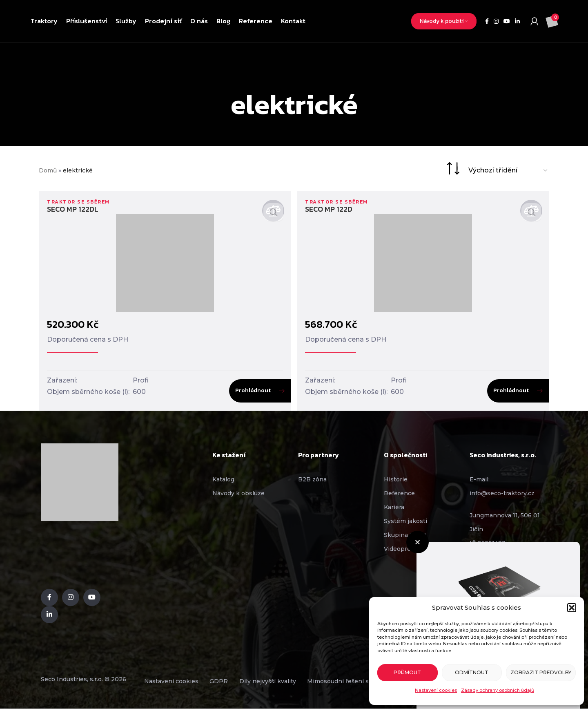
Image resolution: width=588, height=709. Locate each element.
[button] (572, 608)
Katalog (223, 479)
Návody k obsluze (238, 493)
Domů (48, 170)
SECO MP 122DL (73, 209)
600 (139, 392)
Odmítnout (472, 672)
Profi (141, 380)
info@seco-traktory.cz (502, 493)
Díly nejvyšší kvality (280, 682)
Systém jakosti (405, 521)
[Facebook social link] (487, 21)
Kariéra (394, 507)
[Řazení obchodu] (508, 170)
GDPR (226, 682)
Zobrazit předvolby (541, 672)
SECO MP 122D (330, 209)
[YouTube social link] (507, 21)
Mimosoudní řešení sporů (363, 682)
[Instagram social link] (496, 21)
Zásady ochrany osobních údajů (498, 690)
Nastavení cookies (436, 690)
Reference (399, 493)
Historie (396, 479)
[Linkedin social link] (517, 21)
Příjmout (407, 672)
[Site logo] (19, 21)
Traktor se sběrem (80, 202)
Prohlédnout (252, 390)
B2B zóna (312, 479)
